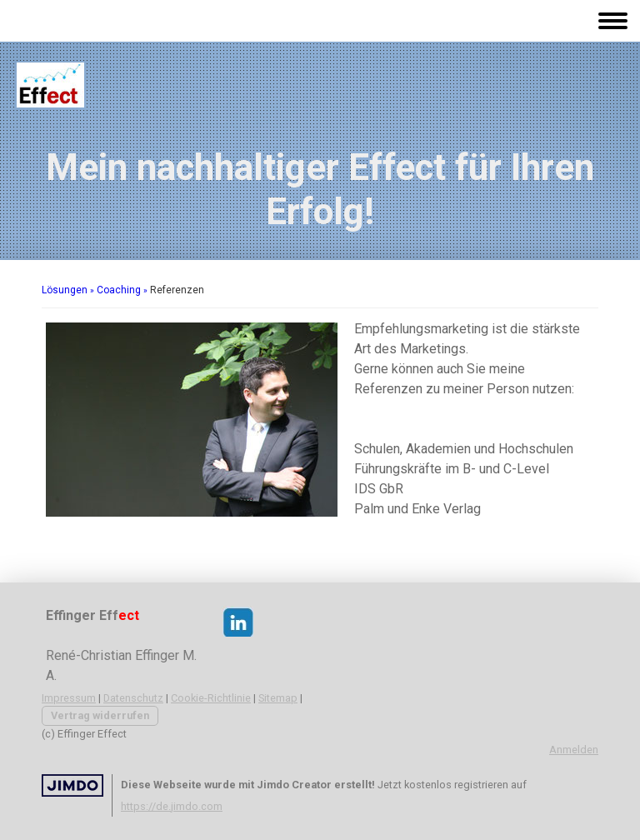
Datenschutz (133, 698)
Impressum (69, 698)
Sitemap (278, 698)
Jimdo (72, 785)
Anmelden (574, 750)
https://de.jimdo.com (172, 806)
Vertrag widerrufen (100, 715)
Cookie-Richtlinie (211, 698)
